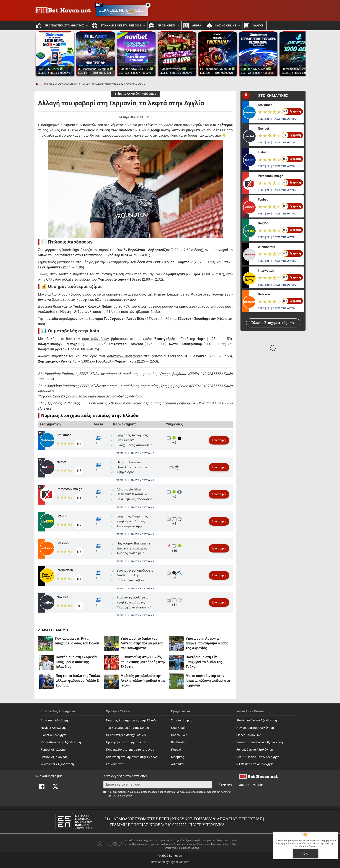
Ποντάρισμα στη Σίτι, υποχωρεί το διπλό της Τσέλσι (204, 662)
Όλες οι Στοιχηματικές (273, 323)
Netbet (61, 462)
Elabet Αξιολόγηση (54, 735)
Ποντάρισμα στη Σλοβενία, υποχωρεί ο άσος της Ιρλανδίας (77, 662)
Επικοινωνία (115, 764)
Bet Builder (178, 742)
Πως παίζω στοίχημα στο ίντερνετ (130, 750)
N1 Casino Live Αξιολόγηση (255, 764)
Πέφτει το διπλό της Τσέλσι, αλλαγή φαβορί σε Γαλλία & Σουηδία (78, 681)
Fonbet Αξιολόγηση (54, 750)
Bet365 (62, 516)
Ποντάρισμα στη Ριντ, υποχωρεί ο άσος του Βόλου (77, 641)
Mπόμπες (178, 757)
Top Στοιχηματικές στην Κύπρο (127, 728)
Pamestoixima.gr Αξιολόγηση (61, 742)
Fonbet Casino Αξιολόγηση (255, 750)
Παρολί (176, 750)
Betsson (63, 543)
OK (305, 853)
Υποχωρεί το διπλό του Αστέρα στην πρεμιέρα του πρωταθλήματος (142, 643)
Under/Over (179, 735)
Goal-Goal (178, 728)
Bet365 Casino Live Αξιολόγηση (258, 757)
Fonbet (263, 199)
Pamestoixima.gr (69, 489)
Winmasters (266, 247)
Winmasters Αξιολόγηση (57, 764)
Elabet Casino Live (249, 735)
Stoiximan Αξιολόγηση (56, 720)
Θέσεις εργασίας (251, 785)
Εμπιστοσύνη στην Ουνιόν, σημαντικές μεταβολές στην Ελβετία (143, 662)
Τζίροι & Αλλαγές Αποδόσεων (135, 94)
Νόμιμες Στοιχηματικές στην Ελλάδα (132, 720)
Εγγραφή (219, 440)
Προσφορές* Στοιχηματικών (126, 742)
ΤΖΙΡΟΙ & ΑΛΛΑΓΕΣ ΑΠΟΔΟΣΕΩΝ (60, 84)
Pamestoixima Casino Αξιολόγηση (260, 742)
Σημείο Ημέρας (182, 720)
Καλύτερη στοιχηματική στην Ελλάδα (132, 757)
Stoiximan (64, 435)
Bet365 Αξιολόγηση (54, 757)
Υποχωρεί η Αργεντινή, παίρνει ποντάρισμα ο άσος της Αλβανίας (207, 643)
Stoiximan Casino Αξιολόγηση (257, 720)
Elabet (262, 152)
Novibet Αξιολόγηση (55, 728)
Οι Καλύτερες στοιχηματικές (126, 735)
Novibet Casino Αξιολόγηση (255, 728)
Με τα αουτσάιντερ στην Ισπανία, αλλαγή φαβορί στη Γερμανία (208, 681)
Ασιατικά (177, 764)
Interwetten (65, 570)
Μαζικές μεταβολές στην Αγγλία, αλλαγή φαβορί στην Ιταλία (143, 681)
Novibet (62, 597)
